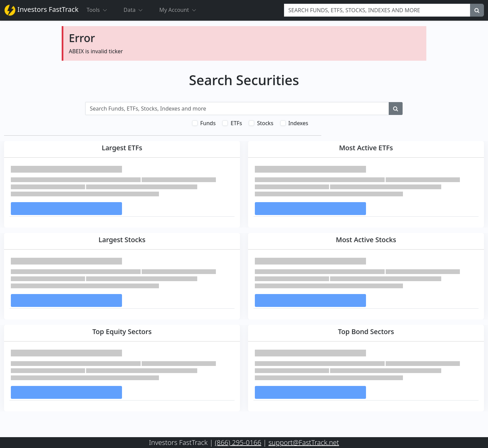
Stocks (265, 123)
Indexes (298, 123)
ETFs (236, 123)
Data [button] (136, 10)
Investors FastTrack (41, 10)
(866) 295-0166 (238, 442)
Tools (100, 10)
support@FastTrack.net (304, 442)
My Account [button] (181, 10)
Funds (208, 123)
